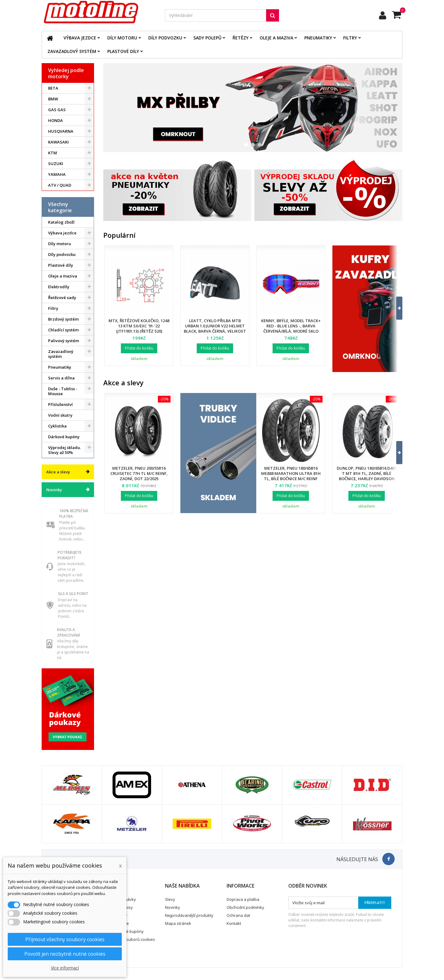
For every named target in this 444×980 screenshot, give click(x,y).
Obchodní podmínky (245, 907)
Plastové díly (123, 51)
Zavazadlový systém (72, 51)
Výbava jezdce (80, 38)
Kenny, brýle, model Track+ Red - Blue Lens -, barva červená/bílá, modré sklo (291, 326)
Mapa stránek (178, 923)
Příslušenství (60, 404)
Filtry (350, 38)
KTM (53, 153)
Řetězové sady (62, 298)
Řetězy (240, 38)
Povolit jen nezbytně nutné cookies (65, 954)
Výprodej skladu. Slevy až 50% (64, 450)
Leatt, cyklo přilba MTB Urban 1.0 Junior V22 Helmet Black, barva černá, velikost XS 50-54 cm (215, 328)
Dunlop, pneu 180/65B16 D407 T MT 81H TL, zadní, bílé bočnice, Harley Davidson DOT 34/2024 (367, 476)
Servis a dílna (61, 378)
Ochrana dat (238, 915)
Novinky (54, 490)
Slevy (170, 899)
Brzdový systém (63, 319)
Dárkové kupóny (64, 437)
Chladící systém (63, 330)
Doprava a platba (243, 899)
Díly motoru (122, 38)
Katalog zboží (61, 222)
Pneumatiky (318, 38)
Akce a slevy (58, 472)
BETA (53, 88)
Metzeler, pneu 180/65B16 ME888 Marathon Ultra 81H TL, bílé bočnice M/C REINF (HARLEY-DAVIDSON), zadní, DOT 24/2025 (291, 479)
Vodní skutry (60, 415)
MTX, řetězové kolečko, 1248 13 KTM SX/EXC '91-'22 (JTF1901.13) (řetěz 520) (139, 326)
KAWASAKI (58, 142)
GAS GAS (57, 110)
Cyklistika (57, 426)
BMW (53, 99)
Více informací (65, 968)
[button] (395, 308)
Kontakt (234, 923)
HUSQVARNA (61, 131)
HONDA (55, 120)
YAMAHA (57, 174)
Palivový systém (64, 341)
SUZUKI (56, 164)
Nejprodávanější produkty (189, 915)
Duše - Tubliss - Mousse (63, 391)
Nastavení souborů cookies (129, 939)
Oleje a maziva (276, 38)
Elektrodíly (59, 287)
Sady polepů (207, 38)
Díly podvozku (165, 38)
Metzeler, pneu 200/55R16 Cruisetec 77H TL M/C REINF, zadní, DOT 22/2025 (139, 473)
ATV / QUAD (60, 185)
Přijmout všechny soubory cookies (65, 939)
